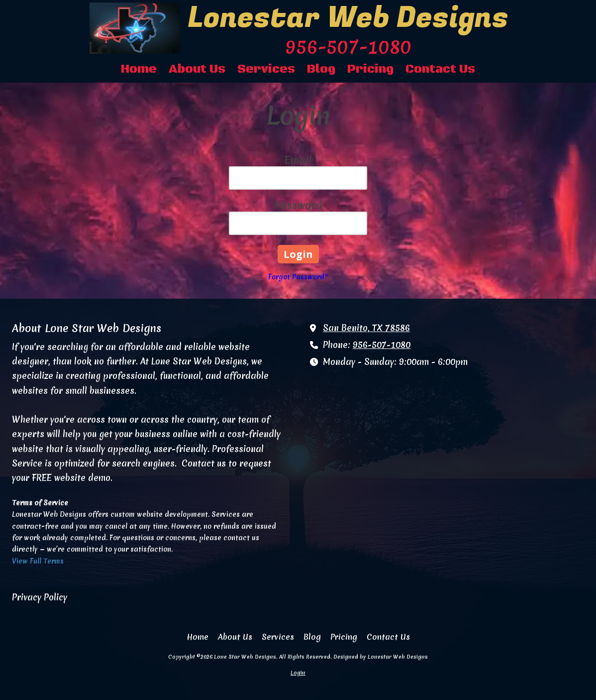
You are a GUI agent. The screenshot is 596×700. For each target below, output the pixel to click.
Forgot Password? (298, 277)
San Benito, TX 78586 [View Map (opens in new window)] (366, 328)
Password (298, 205)
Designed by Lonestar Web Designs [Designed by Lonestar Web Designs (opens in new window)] (381, 657)
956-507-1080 (382, 345)
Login (298, 673)
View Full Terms (38, 561)
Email (298, 160)
